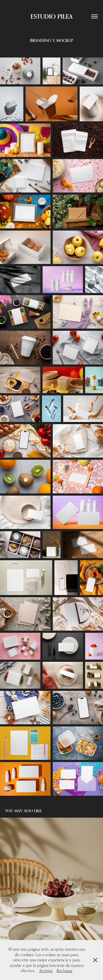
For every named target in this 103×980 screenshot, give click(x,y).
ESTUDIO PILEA (52, 16)
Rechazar (65, 971)
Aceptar (46, 971)
